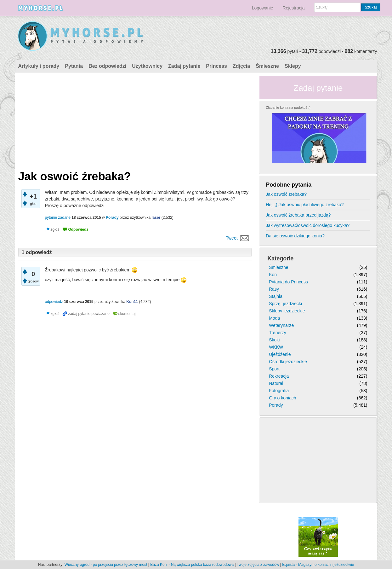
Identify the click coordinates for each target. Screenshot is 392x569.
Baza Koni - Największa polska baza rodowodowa (192, 565)
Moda (274, 318)
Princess (216, 66)
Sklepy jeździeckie (287, 311)
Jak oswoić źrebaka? (286, 194)
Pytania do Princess (288, 282)
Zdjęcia (241, 66)
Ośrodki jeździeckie (288, 362)
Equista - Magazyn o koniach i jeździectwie (318, 565)
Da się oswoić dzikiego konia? (295, 236)
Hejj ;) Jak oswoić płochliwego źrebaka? (305, 205)
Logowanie (263, 8)
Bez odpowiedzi (107, 66)
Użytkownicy (147, 66)
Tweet (232, 238)
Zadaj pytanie (184, 66)
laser (156, 218)
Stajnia (276, 296)
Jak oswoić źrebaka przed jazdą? (298, 215)
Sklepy (293, 66)
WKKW (276, 347)
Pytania (74, 66)
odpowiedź (54, 302)
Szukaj (371, 7)
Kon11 (132, 302)
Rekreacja (279, 376)
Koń (273, 275)
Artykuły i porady (39, 66)
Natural (276, 383)
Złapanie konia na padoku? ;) (288, 107)
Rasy (274, 289)
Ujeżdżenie (280, 354)
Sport (274, 369)
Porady (112, 218)
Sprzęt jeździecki (285, 304)
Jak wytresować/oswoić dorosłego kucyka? (308, 225)
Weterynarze (281, 325)
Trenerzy (278, 333)
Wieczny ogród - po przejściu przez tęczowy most (106, 565)
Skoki (274, 340)
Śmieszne (267, 66)
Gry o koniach (282, 398)
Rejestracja (294, 8)
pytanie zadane (58, 218)
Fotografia (279, 391)
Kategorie (280, 258)
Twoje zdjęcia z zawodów (258, 565)
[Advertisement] (135, 120)
